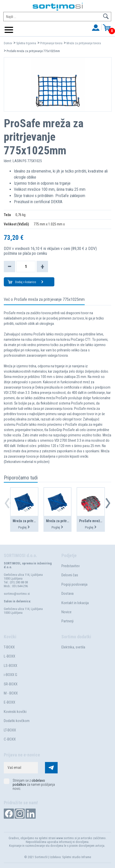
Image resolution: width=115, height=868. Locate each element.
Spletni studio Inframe (77, 857)
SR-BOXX (11, 684)
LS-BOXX (10, 666)
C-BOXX (10, 739)
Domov (8, 43)
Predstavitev (71, 566)
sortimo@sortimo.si (17, 594)
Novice (66, 612)
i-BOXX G (10, 675)
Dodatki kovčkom (17, 721)
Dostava (67, 594)
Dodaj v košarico (29, 282)
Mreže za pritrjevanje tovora (84, 43)
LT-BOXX (10, 730)
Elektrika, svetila (73, 647)
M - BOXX (11, 693)
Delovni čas (70, 575)
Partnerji (67, 621)
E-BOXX (9, 702)
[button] (108, 503)
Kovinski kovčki (15, 712)
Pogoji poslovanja (74, 584)
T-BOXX (9, 647)
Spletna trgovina (26, 43)
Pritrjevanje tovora (51, 43)
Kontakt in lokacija (75, 603)
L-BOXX (9, 656)
